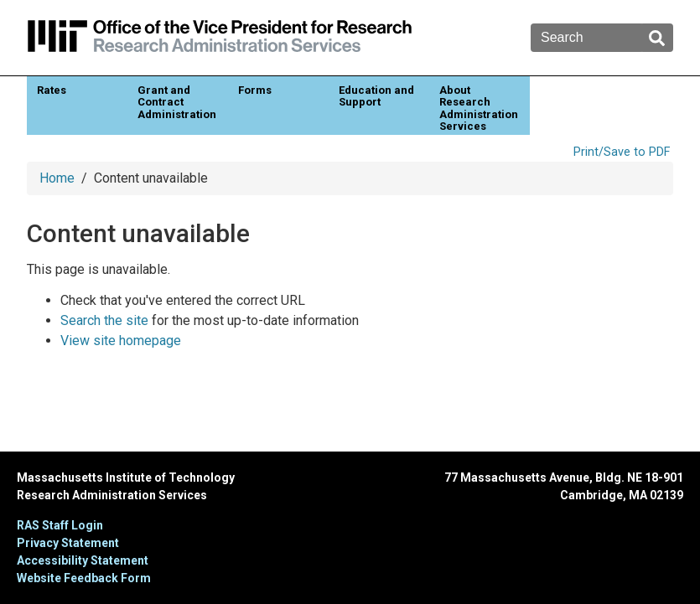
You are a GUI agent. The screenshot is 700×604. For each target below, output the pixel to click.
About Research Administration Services (479, 108)
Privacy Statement (68, 543)
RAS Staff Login (60, 525)
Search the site (104, 320)
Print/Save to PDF (622, 152)
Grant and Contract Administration (177, 102)
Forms (255, 90)
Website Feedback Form (84, 578)
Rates (52, 90)
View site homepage (121, 341)
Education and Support (376, 96)
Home (57, 178)
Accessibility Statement (83, 560)
